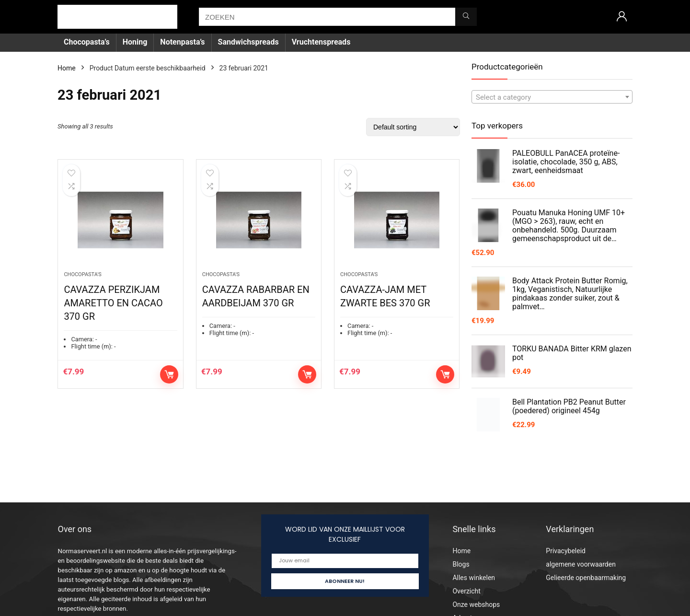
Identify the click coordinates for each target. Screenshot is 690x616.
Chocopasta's (82, 275)
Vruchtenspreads (321, 42)
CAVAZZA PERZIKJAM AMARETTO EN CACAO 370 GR (113, 304)
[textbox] (552, 97)
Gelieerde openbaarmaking (586, 578)
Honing (135, 42)
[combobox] (552, 97)
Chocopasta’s (87, 42)
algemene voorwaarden (581, 564)
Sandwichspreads (248, 42)
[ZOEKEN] (466, 17)
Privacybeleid (566, 551)
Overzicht (466, 591)
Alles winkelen (474, 578)
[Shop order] (413, 127)
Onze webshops (476, 604)
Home (67, 68)
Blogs (461, 564)
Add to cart (169, 375)
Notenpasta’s (182, 42)
